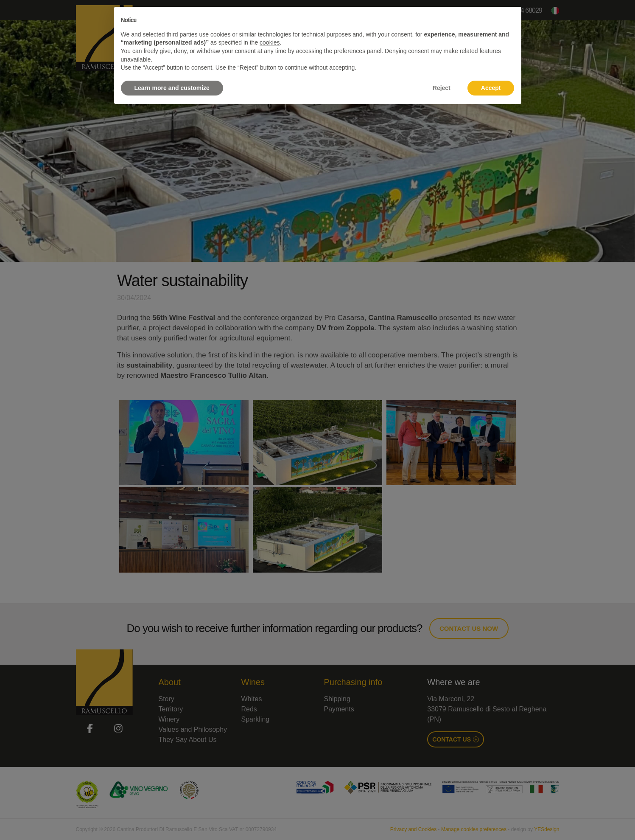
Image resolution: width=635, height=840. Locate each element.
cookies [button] (270, 42)
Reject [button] (442, 88)
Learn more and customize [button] (172, 88)
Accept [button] (491, 88)
